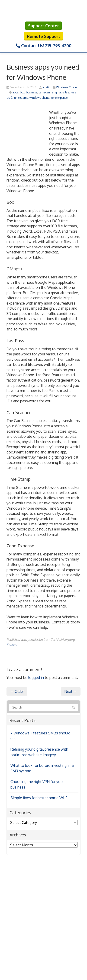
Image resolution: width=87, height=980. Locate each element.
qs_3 (10, 98)
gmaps (59, 92)
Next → (71, 691)
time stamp (21, 98)
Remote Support (43, 36)
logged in (36, 678)
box (22, 92)
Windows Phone (66, 87)
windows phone (39, 98)
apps (15, 92)
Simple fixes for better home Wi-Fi (39, 798)
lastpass (71, 92)
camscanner (46, 92)
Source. (12, 645)
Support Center (43, 26)
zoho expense (59, 98)
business (32, 92)
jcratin (46, 87)
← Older (17, 691)
